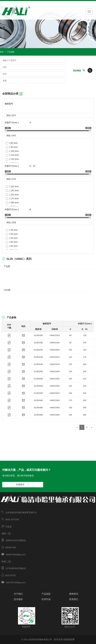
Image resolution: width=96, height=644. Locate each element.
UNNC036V (55, 408)
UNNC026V (55, 371)
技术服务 (18, 599)
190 (70, 415)
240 (85, 393)
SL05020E (38, 350)
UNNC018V (55, 343)
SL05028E (38, 379)
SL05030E (38, 386)
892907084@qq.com (16, 555)
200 (85, 371)
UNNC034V (55, 400)
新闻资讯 (74, 594)
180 (85, 364)
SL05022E (38, 357)
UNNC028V (55, 379)
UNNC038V (55, 415)
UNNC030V (55, 386)
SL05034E (38, 400)
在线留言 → (23, 484)
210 (85, 379)
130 (70, 371)
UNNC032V (55, 393)
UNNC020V (55, 350)
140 (85, 343)
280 (85, 408)
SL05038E (38, 415)
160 (70, 393)
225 (85, 386)
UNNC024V (55, 364)
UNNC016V (55, 335)
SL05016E (38, 335)
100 (70, 350)
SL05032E (38, 393)
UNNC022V (55, 357)
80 (70, 335)
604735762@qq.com (16, 583)
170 (85, 357)
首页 (2, 52)
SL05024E (38, 364)
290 (85, 415)
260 (85, 400)
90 (70, 343)
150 (85, 350)
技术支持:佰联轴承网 (64, 639)
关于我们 (18, 594)
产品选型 (11, 52)
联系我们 (74, 599)
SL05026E (38, 371)
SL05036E (38, 408)
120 (85, 335)
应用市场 (46, 599)
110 (70, 357)
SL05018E (38, 343)
